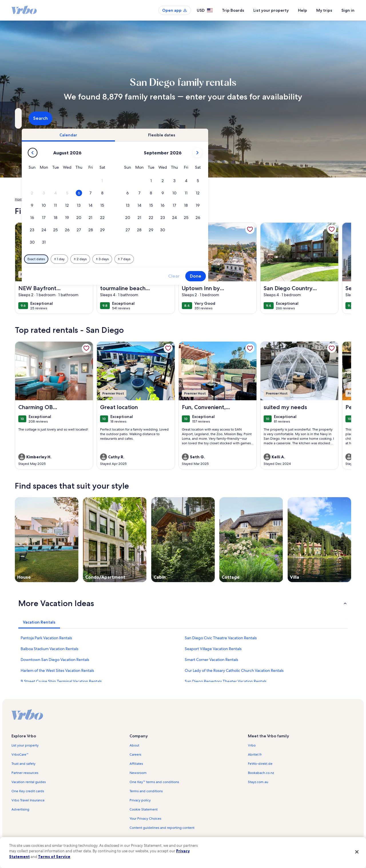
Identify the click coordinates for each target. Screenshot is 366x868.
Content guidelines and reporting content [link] (162, 828)
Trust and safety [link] (23, 764)
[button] (201, 181)
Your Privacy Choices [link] (145, 819)
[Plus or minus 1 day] (158, 259)
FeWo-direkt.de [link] (260, 764)
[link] (86, 229)
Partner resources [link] (25, 773)
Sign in (348, 10)
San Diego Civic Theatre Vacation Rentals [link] (221, 638)
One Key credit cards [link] (28, 791)
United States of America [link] (49, 199)
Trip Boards (233, 10)
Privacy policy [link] (140, 800)
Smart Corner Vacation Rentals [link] (211, 660)
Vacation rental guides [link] (29, 782)
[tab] (167, 135)
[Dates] (169, 118)
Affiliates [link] (136, 764)
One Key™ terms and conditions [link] (154, 782)
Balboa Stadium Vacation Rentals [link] (49, 649)
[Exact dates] (135, 259)
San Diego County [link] (107, 199)
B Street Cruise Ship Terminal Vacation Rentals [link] (61, 681)
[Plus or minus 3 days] (201, 259)
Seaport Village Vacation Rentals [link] (213, 649)
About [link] (134, 745)
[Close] (357, 852)
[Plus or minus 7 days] (222, 259)
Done (294, 276)
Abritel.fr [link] (255, 754)
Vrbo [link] (252, 745)
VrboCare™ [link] (20, 754)
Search (336, 118)
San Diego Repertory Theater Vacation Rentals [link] (226, 681)
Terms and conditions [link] (146, 791)
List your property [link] (25, 745)
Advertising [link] (20, 809)
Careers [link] (135, 754)
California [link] (81, 199)
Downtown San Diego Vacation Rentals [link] (55, 660)
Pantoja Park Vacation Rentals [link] (46, 638)
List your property (271, 10)
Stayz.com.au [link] (258, 782)
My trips (324, 10)
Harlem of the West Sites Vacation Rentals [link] (57, 670)
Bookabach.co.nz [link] (261, 773)
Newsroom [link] (138, 773)
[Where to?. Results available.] (67, 118)
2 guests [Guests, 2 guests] (243, 121)
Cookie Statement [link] (144, 809)
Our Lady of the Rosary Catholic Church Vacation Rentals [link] (234, 670)
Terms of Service (54, 857)
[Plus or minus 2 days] (179, 259)
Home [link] (20, 199)
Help (303, 10)
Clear (272, 276)
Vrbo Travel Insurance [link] (28, 800)
